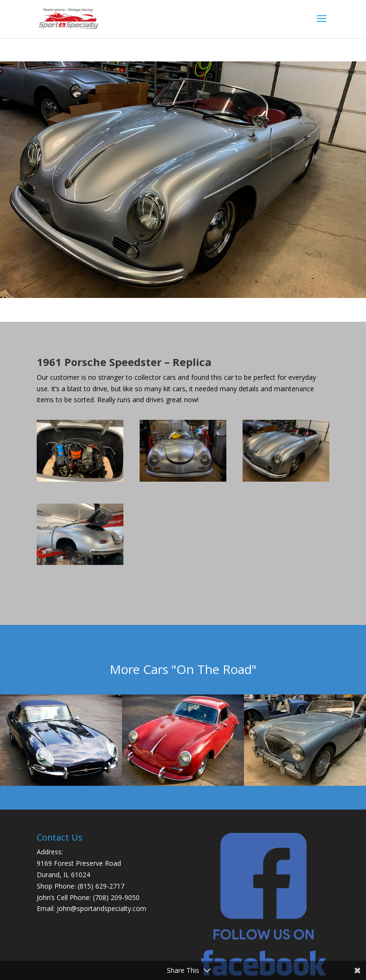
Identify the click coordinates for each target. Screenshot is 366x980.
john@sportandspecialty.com (102, 908)
